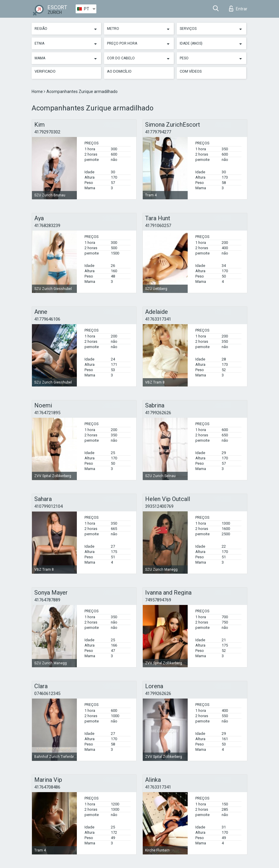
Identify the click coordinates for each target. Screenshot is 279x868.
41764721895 (47, 413)
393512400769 (159, 506)
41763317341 (158, 319)
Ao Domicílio (119, 71)
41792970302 (47, 132)
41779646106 (47, 319)
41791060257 (158, 226)
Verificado (45, 71)
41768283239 (47, 226)
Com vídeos (191, 71)
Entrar (238, 9)
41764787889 (47, 600)
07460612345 (47, 694)
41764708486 (47, 787)
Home (38, 92)
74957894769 (158, 600)
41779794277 (158, 132)
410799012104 (48, 506)
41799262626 (158, 413)
